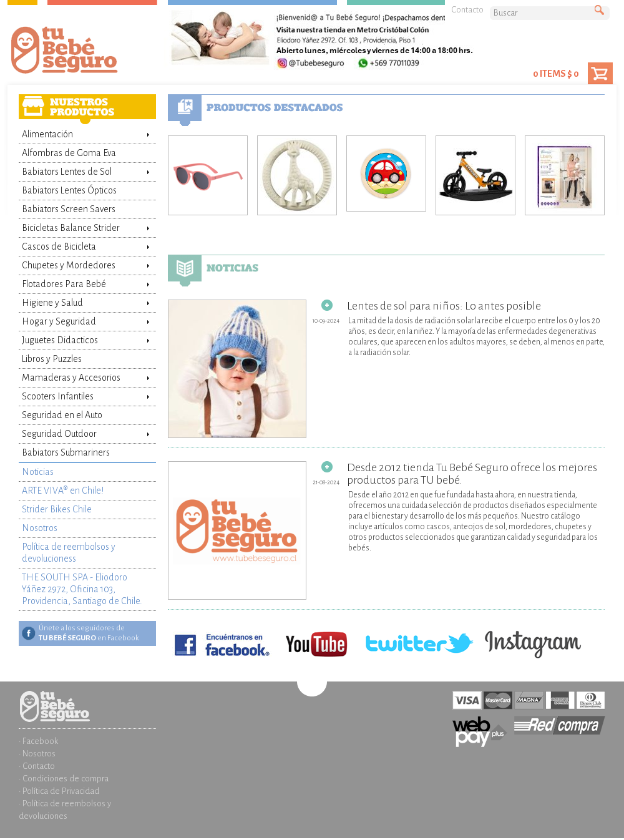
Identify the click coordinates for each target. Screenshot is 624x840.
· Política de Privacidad (59, 791)
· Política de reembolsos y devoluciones (65, 810)
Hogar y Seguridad (59, 321)
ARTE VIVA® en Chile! (63, 491)
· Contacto (37, 766)
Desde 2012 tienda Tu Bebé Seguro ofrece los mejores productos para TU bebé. (383, 474)
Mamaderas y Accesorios (71, 378)
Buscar (602, 11)
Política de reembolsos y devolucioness (69, 553)
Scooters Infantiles (58, 396)
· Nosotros (37, 754)
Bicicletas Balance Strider (71, 228)
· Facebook (38, 741)
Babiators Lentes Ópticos (69, 190)
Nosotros (40, 528)
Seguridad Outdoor (59, 434)
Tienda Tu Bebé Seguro (84, 53)
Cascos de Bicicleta (59, 247)
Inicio (87, 697)
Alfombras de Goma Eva (69, 153)
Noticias (38, 472)
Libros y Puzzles (52, 359)
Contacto (467, 10)
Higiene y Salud (52, 303)
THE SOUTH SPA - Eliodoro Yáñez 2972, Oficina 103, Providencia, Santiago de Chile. (82, 589)
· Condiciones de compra (64, 779)
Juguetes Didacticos (60, 340)
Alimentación (47, 134)
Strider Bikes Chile (57, 509)
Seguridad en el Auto (62, 415)
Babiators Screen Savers (69, 209)
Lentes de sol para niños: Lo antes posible (354, 306)
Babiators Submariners (66, 452)
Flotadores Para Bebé (64, 284)
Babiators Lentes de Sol (67, 172)
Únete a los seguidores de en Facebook (89, 633)
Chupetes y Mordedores (69, 265)
